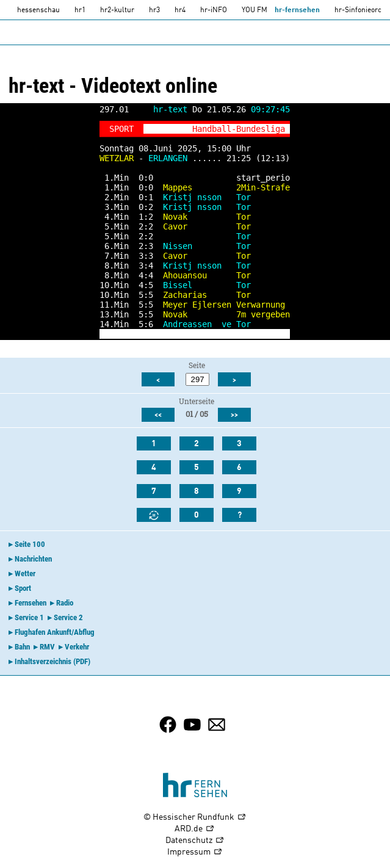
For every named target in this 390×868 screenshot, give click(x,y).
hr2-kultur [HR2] (117, 10)
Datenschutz (195, 841)
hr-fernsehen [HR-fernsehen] (297, 10)
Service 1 (29, 617)
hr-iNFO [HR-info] (214, 10)
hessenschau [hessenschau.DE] (38, 10)
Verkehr (77, 647)
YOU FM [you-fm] (255, 10)
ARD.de (195, 829)
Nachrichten (33, 559)
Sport (23, 588)
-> (280, 334)
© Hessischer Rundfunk (195, 818)
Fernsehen (31, 603)
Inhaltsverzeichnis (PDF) (52, 661)
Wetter (25, 573)
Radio (65, 603)
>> (234, 415)
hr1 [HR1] (80, 10)
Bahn (22, 647)
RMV (47, 647)
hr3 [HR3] (154, 10)
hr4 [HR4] (180, 10)
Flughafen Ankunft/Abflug (55, 632)
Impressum (195, 852)
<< (158, 415)
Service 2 (68, 617)
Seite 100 (30, 544)
